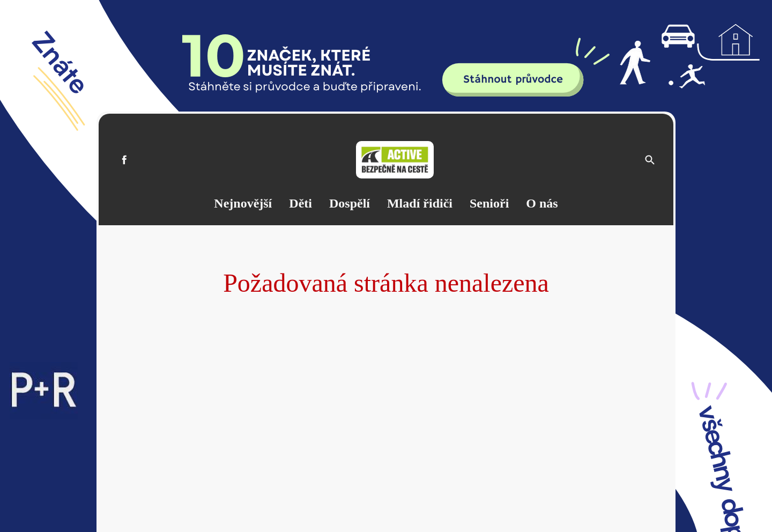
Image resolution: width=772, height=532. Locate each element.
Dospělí (350, 203)
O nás (542, 203)
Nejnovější (243, 203)
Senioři (489, 203)
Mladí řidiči (420, 203)
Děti (300, 203)
